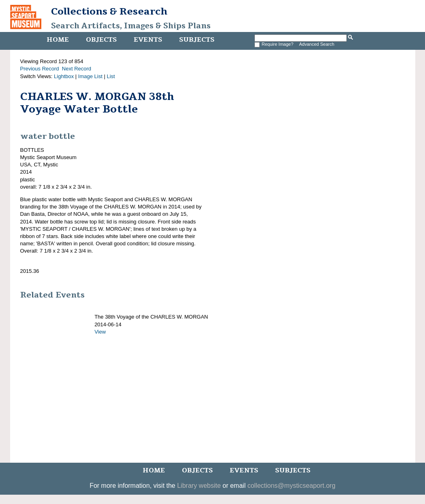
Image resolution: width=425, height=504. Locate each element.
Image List (90, 76)
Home (58, 40)
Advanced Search (317, 44)
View (100, 332)
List (111, 76)
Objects (101, 40)
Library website (199, 486)
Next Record (77, 69)
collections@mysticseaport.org (292, 486)
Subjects (197, 40)
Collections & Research (109, 11)
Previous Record (40, 69)
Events (148, 40)
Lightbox (64, 76)
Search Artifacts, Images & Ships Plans (131, 26)
